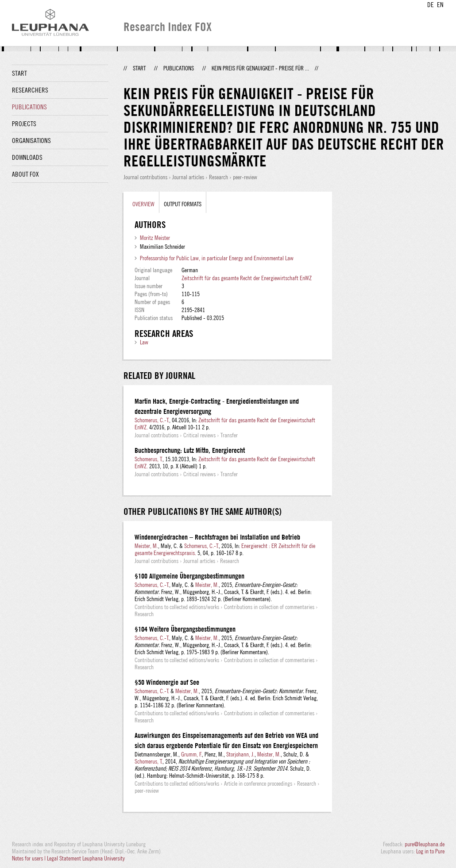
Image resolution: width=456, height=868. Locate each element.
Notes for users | (29, 858)
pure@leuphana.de (425, 844)
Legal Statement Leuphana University (86, 858)
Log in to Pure (430, 851)
